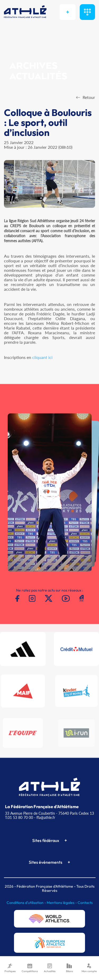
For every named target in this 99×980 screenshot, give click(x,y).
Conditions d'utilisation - (27, 903)
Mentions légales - (62, 903)
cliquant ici (42, 357)
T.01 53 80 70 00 (19, 817)
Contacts (85, 903)
